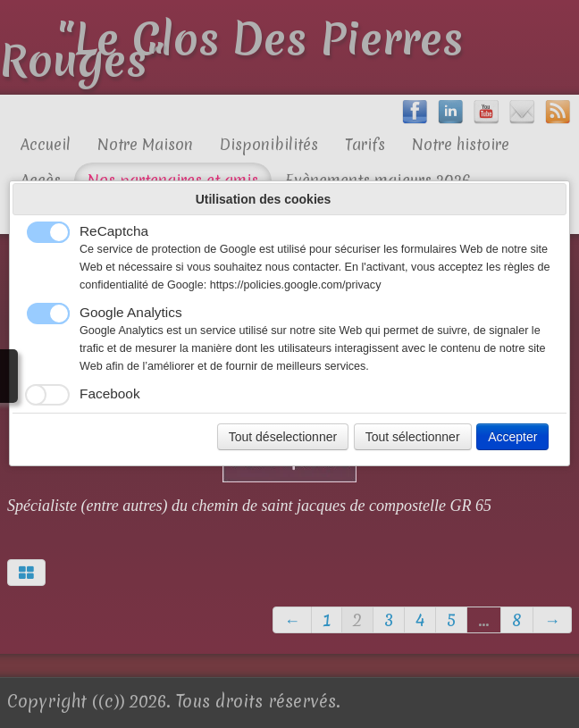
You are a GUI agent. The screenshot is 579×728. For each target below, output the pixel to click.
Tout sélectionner (413, 437)
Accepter (512, 437)
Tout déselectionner (283, 437)
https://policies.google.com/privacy (296, 285)
